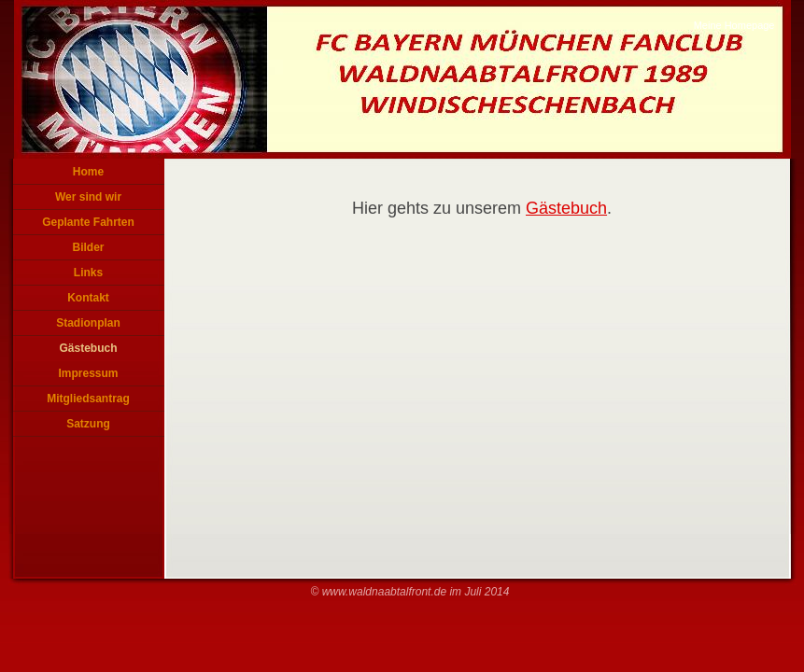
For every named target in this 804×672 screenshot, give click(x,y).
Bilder (88, 247)
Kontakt (88, 298)
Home (88, 172)
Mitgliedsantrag (88, 399)
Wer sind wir (88, 197)
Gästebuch (88, 348)
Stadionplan (88, 323)
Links (88, 273)
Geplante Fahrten (88, 222)
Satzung (88, 424)
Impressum (88, 373)
